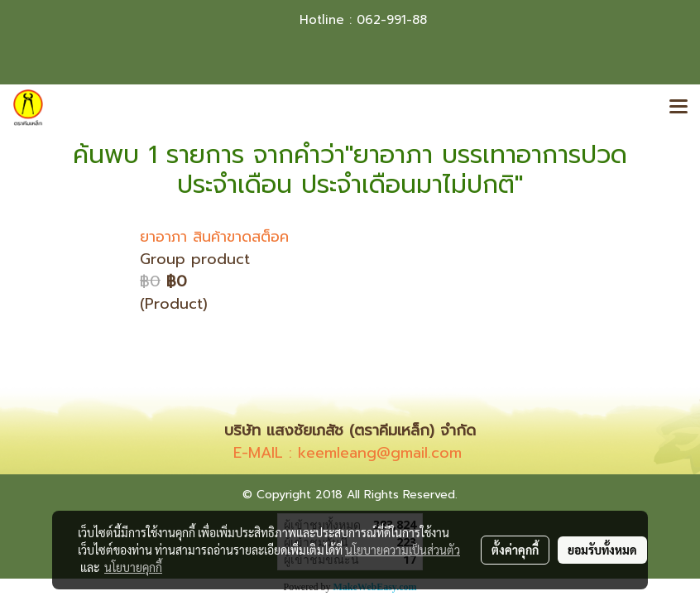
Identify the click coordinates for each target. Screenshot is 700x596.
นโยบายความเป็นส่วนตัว (403, 550)
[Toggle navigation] (678, 108)
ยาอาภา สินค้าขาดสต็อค (214, 237)
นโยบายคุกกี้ (133, 567)
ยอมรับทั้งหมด (602, 550)
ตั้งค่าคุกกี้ (515, 550)
